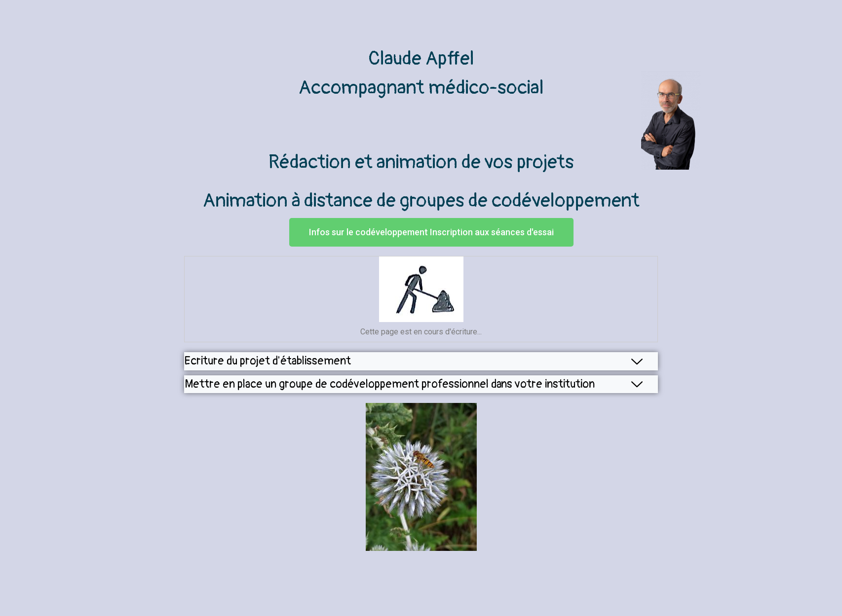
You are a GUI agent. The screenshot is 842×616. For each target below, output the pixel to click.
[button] (431, 232)
